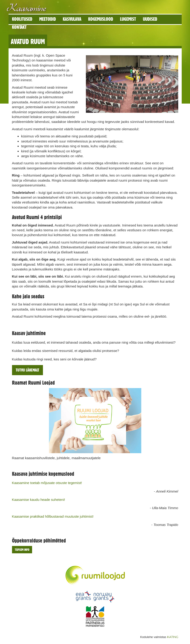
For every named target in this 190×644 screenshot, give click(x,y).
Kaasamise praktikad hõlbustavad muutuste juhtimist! (53, 516)
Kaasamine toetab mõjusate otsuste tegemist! (47, 483)
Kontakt (19, 27)
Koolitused (22, 19)
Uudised (150, 19)
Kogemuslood (101, 19)
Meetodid (48, 19)
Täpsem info (22, 550)
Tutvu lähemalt (27, 370)
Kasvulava (72, 19)
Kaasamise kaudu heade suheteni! (39, 500)
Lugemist (128, 19)
